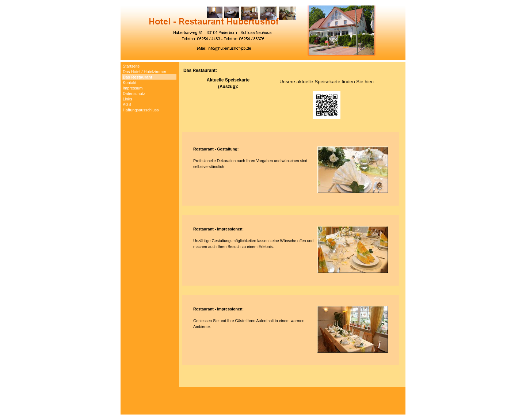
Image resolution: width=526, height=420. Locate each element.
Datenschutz (134, 93)
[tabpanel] (292, 225)
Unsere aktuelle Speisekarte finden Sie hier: (327, 82)
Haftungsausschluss (141, 110)
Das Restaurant (138, 77)
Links (127, 99)
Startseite (131, 66)
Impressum (133, 88)
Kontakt (129, 83)
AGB (127, 104)
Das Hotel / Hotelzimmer (144, 72)
